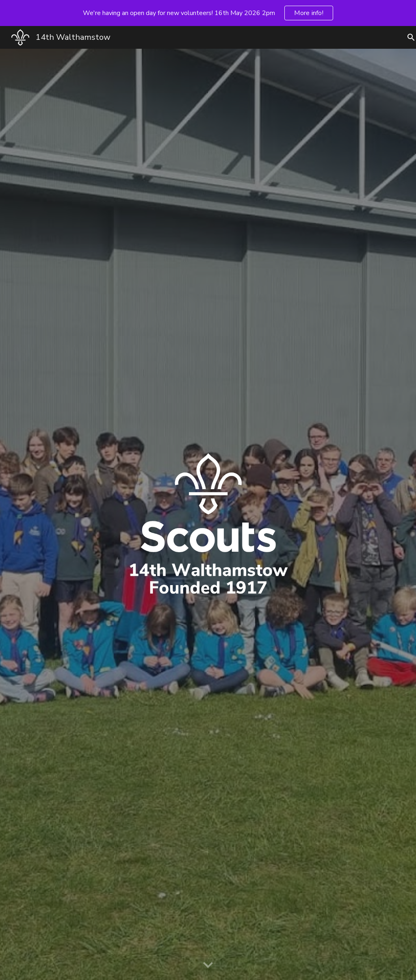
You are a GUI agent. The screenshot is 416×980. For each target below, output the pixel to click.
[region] (208, 13)
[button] (208, 965)
